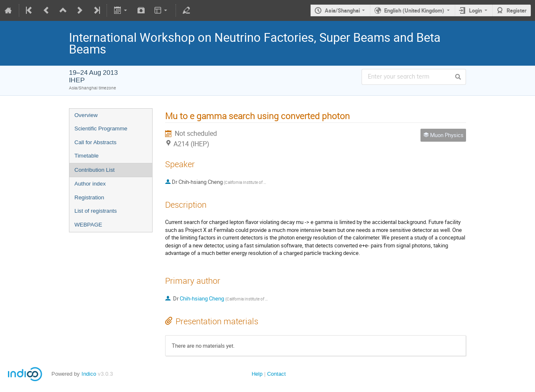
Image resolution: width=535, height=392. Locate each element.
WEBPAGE (88, 225)
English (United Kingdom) (414, 10)
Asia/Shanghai (342, 10)
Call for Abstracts (96, 142)
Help (257, 374)
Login (475, 10)
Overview (86, 115)
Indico (89, 374)
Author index (90, 184)
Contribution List (94, 170)
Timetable (87, 156)
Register (517, 10)
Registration (89, 197)
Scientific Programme (101, 129)
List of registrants (96, 211)
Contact (276, 374)
